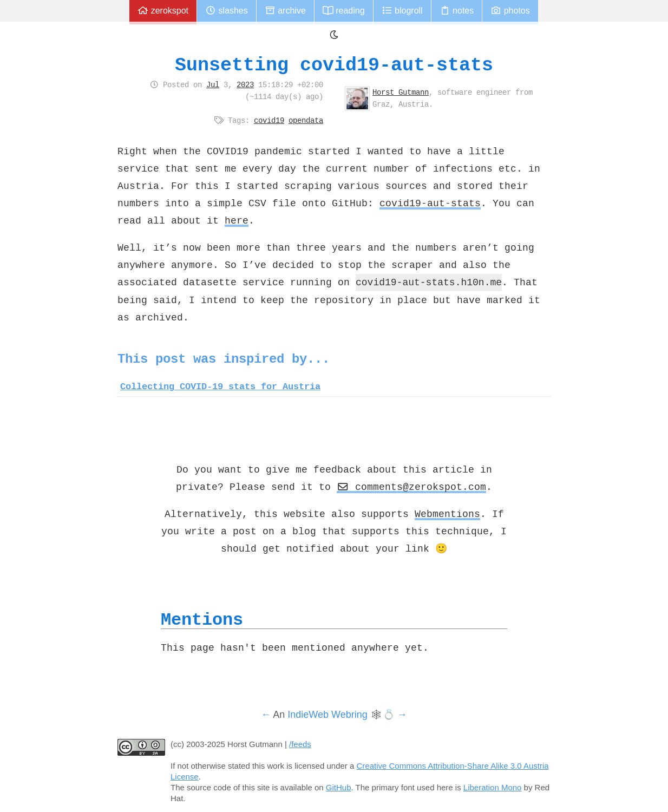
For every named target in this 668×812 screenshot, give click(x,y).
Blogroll (402, 11)
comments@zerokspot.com (411, 487)
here (237, 220)
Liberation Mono (493, 787)
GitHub (339, 787)
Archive (285, 11)
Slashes (227, 11)
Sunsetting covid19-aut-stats (334, 65)
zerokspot (163, 11)
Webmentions (447, 514)
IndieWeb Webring (327, 715)
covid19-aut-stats (430, 203)
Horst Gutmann (401, 92)
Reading (344, 11)
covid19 (269, 120)
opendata (306, 120)
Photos (510, 11)
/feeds (300, 744)
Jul (213, 84)
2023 (245, 84)
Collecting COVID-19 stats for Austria (220, 387)
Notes (457, 11)
